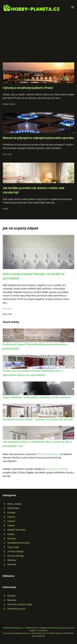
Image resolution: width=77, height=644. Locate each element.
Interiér (6, 209)
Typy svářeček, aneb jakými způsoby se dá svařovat (37, 397)
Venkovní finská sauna (49, 454)
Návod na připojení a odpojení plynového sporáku (38, 138)
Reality (5, 104)
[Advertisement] (38, 32)
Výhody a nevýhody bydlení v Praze (28, 88)
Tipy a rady (7, 154)
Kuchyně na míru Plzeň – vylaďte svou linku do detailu (38, 419)
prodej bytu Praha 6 (56, 469)
